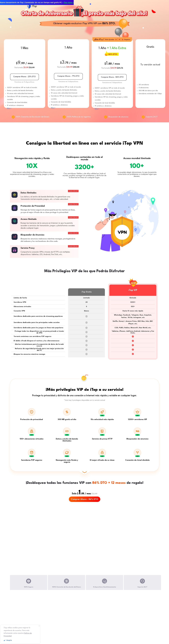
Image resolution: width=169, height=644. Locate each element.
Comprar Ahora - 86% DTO (85, 499)
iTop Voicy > (69, 2)
